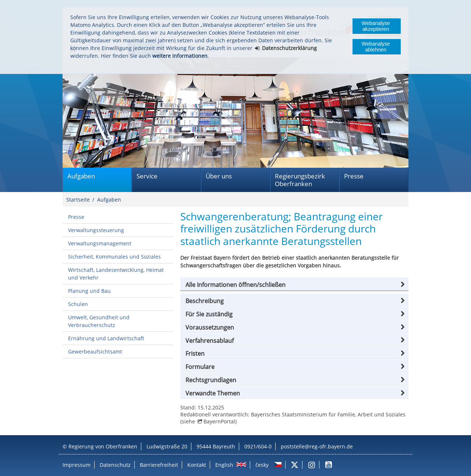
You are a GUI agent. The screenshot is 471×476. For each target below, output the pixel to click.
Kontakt (197, 465)
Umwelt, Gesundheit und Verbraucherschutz (99, 321)
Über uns (219, 176)
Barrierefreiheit (159, 465)
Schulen (78, 304)
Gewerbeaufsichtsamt (95, 351)
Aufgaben (81, 176)
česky (262, 465)
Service (147, 176)
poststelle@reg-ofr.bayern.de (317, 446)
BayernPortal (219, 421)
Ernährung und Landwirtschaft (106, 338)
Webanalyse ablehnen (376, 47)
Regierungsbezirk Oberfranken (300, 180)
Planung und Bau (89, 291)
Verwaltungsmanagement (100, 243)
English (224, 465)
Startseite (78, 200)
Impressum (77, 465)
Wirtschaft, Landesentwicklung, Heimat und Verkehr (116, 274)
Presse (354, 176)
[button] (294, 285)
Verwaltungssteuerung (96, 230)
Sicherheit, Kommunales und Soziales (114, 257)
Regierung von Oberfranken (103, 446)
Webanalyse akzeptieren (376, 26)
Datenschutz (115, 465)
